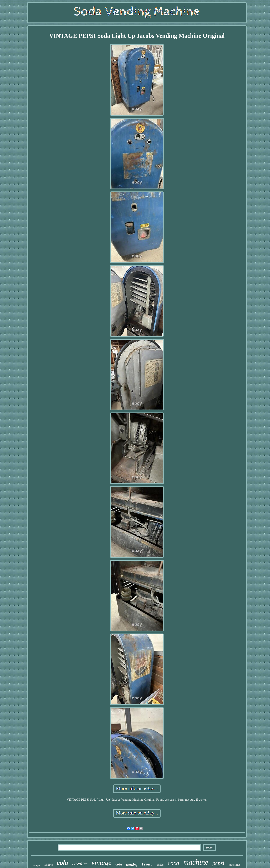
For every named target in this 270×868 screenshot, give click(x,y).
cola (62, 863)
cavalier (80, 864)
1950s (160, 865)
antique (37, 865)
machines (234, 865)
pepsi (218, 863)
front (147, 865)
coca (173, 863)
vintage (101, 863)
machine (196, 862)
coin (119, 864)
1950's (48, 865)
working (132, 865)
